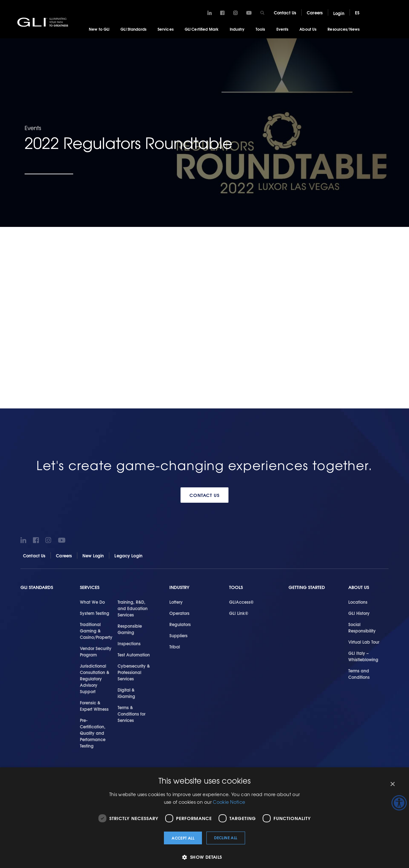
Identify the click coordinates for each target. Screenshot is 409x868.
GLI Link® (239, 613)
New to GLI (99, 29)
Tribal (175, 647)
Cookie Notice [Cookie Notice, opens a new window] (229, 802)
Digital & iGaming (126, 693)
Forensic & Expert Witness (94, 706)
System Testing (95, 613)
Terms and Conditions (359, 674)
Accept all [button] (183, 838)
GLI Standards (133, 29)
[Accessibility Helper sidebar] (399, 803)
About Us (308, 29)
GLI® (43, 22)
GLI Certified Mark (202, 29)
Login (339, 13)
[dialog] (204, 818)
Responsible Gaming (130, 629)
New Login (93, 555)
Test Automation (134, 655)
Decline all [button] (226, 837)
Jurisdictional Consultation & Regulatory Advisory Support (95, 678)
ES (357, 12)
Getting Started (307, 587)
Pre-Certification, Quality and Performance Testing (93, 733)
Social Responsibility (362, 627)
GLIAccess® (241, 602)
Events (282, 29)
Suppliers (178, 635)
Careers (315, 12)
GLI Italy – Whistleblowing (363, 656)
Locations (358, 602)
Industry (237, 29)
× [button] (392, 784)
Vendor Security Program (96, 651)
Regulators (180, 624)
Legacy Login (128, 555)
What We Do (92, 602)
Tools (260, 29)
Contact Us (285, 12)
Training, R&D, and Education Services (133, 608)
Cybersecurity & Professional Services (134, 672)
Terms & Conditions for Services (131, 714)
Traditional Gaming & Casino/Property (96, 631)
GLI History (359, 613)
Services (166, 29)
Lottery (176, 602)
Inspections (129, 643)
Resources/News (343, 29)
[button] (204, 857)
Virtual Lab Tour (364, 642)
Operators (179, 613)
